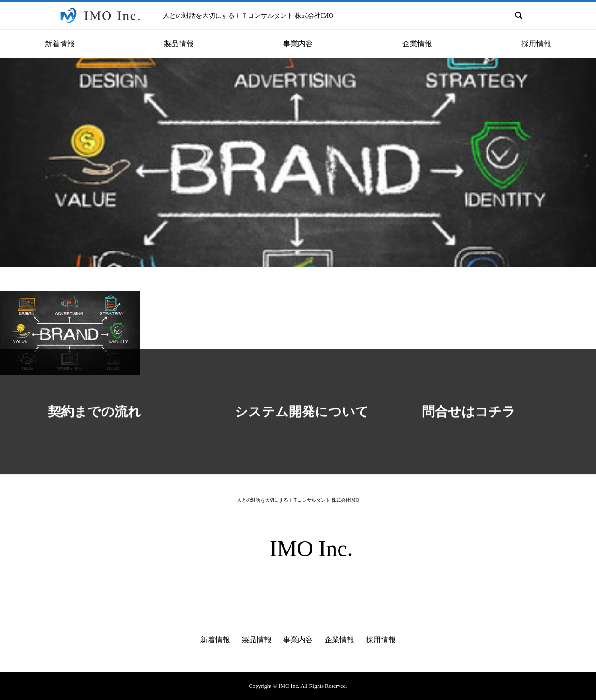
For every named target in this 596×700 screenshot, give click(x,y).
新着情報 (215, 640)
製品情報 (257, 640)
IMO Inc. (311, 549)
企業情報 (339, 640)
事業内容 (298, 640)
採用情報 (381, 640)
